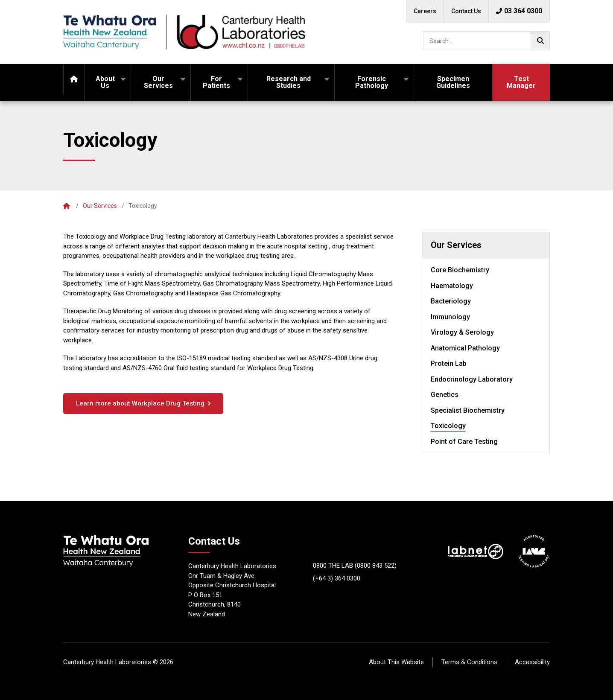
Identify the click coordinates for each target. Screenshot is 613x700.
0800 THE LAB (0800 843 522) (355, 566)
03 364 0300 (519, 11)
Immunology (450, 317)
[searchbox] (486, 41)
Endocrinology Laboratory (472, 379)
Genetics (445, 395)
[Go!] (540, 41)
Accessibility (532, 662)
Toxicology (448, 426)
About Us (105, 82)
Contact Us (466, 11)
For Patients (216, 82)
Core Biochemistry (460, 270)
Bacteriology (451, 301)
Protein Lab (449, 363)
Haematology (452, 286)
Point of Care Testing (464, 442)
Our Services (158, 82)
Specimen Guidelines (453, 82)
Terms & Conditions (469, 662)
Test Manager (521, 82)
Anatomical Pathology (465, 348)
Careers (425, 11)
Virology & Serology (462, 332)
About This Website (396, 662)
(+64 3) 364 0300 (337, 578)
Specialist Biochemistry (468, 410)
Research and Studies (289, 82)
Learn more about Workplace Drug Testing (140, 403)
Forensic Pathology (372, 82)
